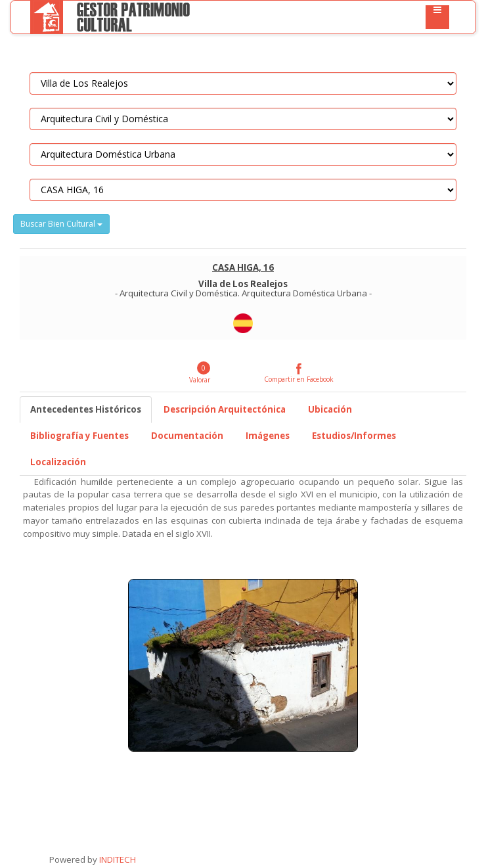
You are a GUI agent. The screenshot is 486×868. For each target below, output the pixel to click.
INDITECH (117, 859)
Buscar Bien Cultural (61, 224)
